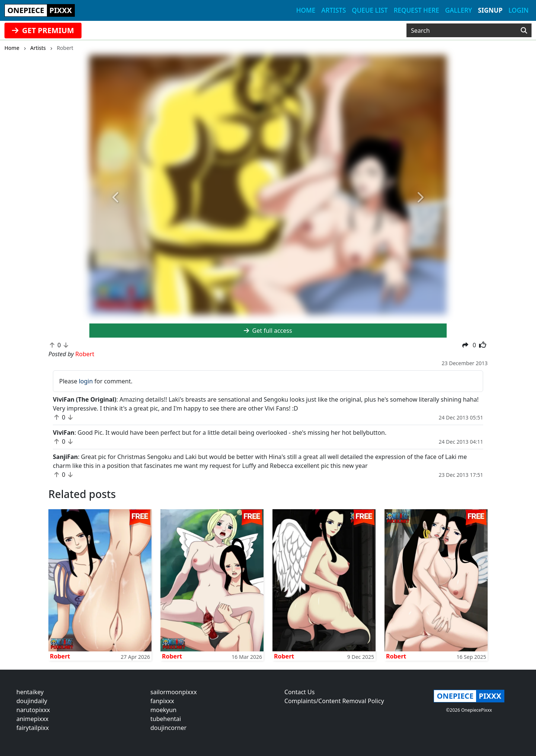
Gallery (459, 10)
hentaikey (30, 692)
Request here (417, 10)
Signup (490, 10)
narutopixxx (33, 710)
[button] (116, 198)
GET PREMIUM (43, 30)
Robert (60, 656)
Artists (334, 10)
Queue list (370, 10)
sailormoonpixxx (174, 692)
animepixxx (32, 719)
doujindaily (32, 701)
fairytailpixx (33, 728)
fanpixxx (162, 701)
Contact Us (299, 692)
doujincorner (168, 728)
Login (519, 10)
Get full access (268, 331)
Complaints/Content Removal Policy (334, 701)
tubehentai (166, 719)
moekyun (163, 710)
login (86, 381)
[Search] (524, 31)
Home (306, 10)
